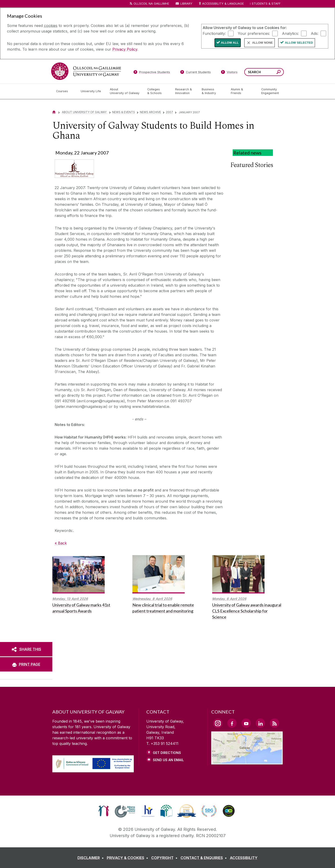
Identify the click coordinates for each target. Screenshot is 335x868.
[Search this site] (279, 73)
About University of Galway (85, 112)
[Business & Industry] (212, 91)
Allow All (230, 43)
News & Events (124, 112)
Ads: (315, 33)
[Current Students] (196, 73)
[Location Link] (247, 762)
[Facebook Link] (232, 723)
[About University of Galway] (125, 91)
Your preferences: (254, 33)
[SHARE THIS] (26, 649)
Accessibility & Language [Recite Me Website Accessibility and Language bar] (221, 4)
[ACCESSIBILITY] (244, 858)
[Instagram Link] (218, 723)
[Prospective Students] (152, 73)
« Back (61, 543)
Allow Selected (299, 43)
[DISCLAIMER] (92, 858)
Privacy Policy (125, 49)
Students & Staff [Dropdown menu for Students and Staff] (266, 4)
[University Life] (91, 91)
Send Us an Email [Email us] (168, 760)
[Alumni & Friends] (242, 91)
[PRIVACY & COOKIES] (128, 858)
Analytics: (290, 33)
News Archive (150, 112)
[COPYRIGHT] (165, 858)
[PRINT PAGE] (26, 664)
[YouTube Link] (246, 723)
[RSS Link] (275, 723)
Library (186, 4)
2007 (169, 112)
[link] (104, 811)
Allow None (263, 43)
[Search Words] (264, 72)
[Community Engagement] (270, 91)
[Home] (54, 112)
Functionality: (214, 33)
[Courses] (65, 91)
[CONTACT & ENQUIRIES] (205, 858)
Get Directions (167, 753)
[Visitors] (229, 73)
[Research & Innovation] (185, 91)
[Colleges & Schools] (157, 91)
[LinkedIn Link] (260, 723)
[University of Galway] (86, 71)
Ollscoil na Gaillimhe (151, 4)
